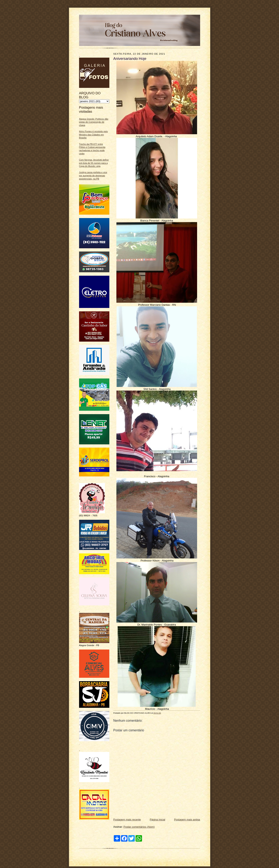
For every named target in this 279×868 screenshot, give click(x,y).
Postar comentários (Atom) (139, 827)
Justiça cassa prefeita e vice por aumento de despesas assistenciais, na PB (93, 175)
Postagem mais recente (127, 820)
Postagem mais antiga (187, 820)
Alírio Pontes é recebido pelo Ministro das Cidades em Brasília (94, 135)
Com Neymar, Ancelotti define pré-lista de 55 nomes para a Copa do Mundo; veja (94, 163)
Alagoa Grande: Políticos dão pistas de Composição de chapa (94, 122)
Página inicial (157, 820)
